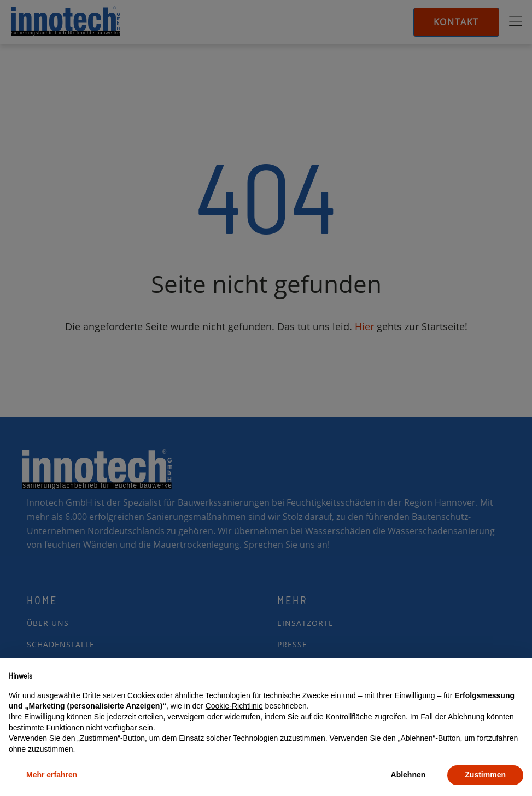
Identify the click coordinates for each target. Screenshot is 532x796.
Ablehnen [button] (408, 775)
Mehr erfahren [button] (52, 775)
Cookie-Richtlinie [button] (234, 706)
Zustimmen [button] (485, 775)
